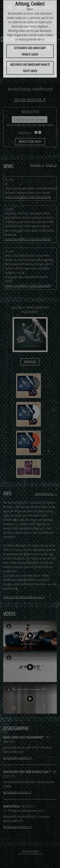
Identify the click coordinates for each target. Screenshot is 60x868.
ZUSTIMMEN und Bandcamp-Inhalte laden (30, 51)
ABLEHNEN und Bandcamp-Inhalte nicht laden (30, 68)
